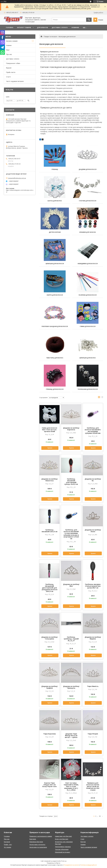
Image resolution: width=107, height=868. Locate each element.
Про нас (9, 54)
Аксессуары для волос (37, 845)
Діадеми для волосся (88, 169)
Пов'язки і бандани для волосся (55, 326)
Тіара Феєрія (93, 734)
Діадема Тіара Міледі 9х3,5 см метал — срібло (71, 736)
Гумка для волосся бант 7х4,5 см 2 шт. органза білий (50, 430)
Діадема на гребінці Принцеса (71, 687)
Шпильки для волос (88, 358)
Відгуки (9, 68)
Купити (50, 448)
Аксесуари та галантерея (38, 847)
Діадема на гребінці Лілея (93, 531)
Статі (82, 839)
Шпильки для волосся (55, 264)
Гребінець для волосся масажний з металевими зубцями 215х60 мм (93, 431)
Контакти (7, 842)
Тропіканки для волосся (88, 389)
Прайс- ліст (8, 845)
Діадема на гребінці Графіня (49, 687)
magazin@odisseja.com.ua (17, 178)
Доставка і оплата (60, 28)
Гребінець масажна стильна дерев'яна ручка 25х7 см (93, 586)
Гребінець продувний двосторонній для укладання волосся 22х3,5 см (50, 588)
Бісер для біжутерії (62, 839)
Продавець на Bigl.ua (53, 863)
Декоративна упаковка (63, 847)
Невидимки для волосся (88, 264)
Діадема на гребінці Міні (71, 585)
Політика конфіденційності (89, 865)
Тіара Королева (49, 734)
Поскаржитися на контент (71, 865)
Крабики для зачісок (88, 232)
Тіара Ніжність (93, 686)
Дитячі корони (55, 232)
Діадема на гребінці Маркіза (93, 638)
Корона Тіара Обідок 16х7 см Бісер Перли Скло (50, 785)
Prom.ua (64, 861)
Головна (10, 28)
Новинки (75, 28)
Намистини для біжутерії (63, 836)
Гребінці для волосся (55, 389)
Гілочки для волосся (88, 201)
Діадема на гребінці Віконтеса (49, 480)
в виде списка (102, 398)
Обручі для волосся (55, 295)
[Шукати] (89, 20)
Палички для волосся (88, 295)
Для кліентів (42, 28)
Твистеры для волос (55, 358)
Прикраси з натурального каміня (41, 836)
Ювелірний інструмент (63, 852)
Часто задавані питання (15, 81)
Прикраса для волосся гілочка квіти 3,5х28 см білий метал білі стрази (93, 786)
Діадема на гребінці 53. (93, 480)
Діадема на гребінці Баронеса (71, 429)
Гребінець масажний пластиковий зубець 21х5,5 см (71, 482)
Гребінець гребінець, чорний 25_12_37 (71, 639)
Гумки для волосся (88, 326)
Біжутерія (33, 839)
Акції (8, 50)
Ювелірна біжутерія (36, 842)
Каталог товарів (24, 28)
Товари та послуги (50, 37)
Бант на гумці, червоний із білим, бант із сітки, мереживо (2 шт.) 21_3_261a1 (71, 786)
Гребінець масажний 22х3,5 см (50, 531)
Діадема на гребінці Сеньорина (49, 638)
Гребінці (55, 169)
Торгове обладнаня (62, 849)
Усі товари (7, 847)
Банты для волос (55, 201)
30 (100, 816)
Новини (9, 45)
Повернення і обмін (13, 63)
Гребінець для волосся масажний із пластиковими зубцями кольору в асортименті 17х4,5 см (71, 534)
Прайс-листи (11, 72)
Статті (8, 77)
